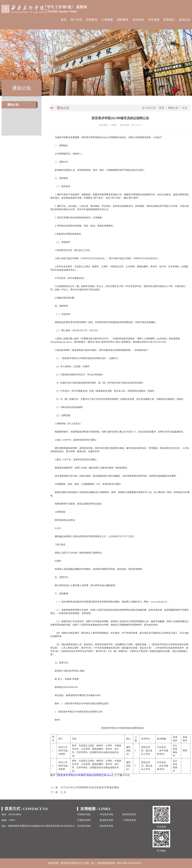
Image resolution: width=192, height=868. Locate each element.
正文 (185, 108)
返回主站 (185, 20)
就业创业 (138, 20)
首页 (64, 20)
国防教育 (123, 20)
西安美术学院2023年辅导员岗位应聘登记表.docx (85, 775)
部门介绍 (76, 20)
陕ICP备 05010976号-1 (130, 863)
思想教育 (92, 20)
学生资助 (154, 20)
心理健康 (107, 20)
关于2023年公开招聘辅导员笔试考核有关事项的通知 (90, 787)
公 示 (63, 792)
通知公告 (13, 105)
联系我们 (169, 20)
